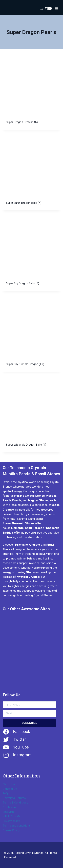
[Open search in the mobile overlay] (41, 8)
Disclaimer (9, 807)
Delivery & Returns (14, 798)
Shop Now (9, 784)
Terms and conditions (17, 826)
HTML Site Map (12, 816)
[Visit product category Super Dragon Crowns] (32, 93)
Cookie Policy (11, 830)
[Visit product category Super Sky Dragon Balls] (32, 254)
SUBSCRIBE (29, 723)
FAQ (5, 793)
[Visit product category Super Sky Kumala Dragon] (32, 335)
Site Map (8, 812)
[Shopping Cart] (48, 8)
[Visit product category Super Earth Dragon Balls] (32, 174)
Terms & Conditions (15, 803)
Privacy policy (11, 821)
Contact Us (10, 789)
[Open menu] (57, 8)
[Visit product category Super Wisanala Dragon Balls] (32, 415)
